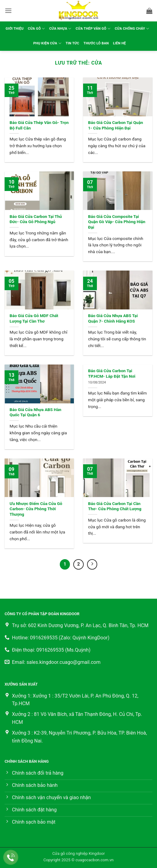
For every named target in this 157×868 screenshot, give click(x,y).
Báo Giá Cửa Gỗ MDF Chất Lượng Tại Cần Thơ (34, 318)
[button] (8, 11)
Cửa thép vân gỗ (93, 29)
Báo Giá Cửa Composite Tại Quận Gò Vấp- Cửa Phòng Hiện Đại (117, 222)
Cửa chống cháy (132, 29)
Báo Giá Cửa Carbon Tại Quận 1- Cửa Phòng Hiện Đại (115, 125)
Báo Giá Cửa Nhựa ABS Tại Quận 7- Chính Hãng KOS (113, 318)
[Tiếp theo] (92, 564)
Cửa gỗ (36, 29)
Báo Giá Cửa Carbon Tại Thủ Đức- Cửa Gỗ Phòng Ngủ (36, 219)
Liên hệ (120, 43)
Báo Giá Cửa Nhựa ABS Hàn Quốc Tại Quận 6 (35, 412)
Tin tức (72, 43)
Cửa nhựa (60, 29)
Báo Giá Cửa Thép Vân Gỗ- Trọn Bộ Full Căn (39, 125)
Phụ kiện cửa (47, 43)
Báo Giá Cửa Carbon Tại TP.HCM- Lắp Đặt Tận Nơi (112, 373)
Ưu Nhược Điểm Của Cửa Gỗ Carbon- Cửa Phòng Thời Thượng (36, 509)
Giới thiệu (15, 29)
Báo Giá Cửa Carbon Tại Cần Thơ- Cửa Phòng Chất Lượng (115, 506)
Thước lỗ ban (96, 43)
